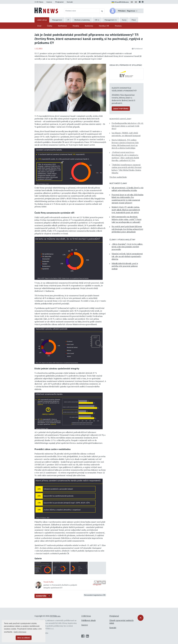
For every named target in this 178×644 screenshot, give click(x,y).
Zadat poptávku (121, 109)
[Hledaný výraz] (82, 11)
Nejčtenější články (118, 183)
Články (50, 26)
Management (57, 20)
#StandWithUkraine (120, 2)
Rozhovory (89, 26)
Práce (134, 20)
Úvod (39, 26)
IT (68, 20)
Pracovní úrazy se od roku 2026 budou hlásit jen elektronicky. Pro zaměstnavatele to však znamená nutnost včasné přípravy (127, 199)
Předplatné (59, 2)
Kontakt (70, 2)
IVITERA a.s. (55, 616)
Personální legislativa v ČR (95, 595)
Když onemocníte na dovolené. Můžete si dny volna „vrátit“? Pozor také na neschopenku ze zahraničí (127, 219)
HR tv (97, 20)
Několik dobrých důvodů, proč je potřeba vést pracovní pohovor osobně (125, 266)
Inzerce (49, 2)
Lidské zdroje (42, 20)
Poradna (76, 26)
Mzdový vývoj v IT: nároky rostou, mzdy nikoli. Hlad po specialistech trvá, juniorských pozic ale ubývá (126, 210)
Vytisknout (137, 49)
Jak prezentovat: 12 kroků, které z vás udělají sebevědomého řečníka (127, 189)
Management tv (111, 20)
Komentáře (43, 596)
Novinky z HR (104, 26)
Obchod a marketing (82, 20)
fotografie (97, 568)
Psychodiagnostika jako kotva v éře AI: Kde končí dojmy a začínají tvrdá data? (128, 126)
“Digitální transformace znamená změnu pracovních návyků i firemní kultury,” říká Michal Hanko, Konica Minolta (127, 169)
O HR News (39, 2)
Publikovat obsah (88, 620)
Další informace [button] (20, 632)
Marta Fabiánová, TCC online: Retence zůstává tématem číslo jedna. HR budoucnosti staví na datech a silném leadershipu (125, 144)
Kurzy (124, 20)
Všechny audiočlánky (118, 177)
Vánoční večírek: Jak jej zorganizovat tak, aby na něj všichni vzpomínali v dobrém (127, 256)
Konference (62, 26)
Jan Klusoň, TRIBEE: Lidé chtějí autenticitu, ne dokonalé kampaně (126, 134)
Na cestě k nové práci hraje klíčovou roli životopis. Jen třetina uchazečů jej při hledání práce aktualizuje (127, 229)
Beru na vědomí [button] (24, 638)
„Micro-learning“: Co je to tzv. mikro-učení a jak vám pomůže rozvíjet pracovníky (127, 247)
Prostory (118, 26)
